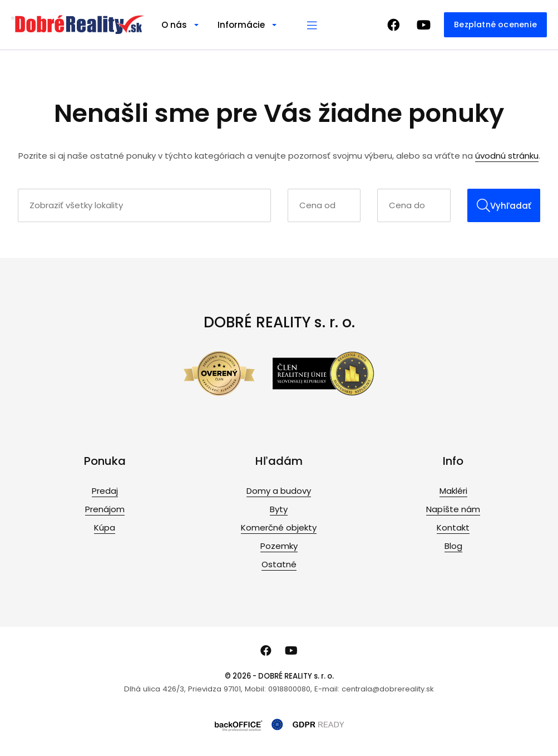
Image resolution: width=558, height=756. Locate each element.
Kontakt (453, 527)
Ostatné (279, 564)
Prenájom (105, 509)
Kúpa (105, 527)
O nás (174, 25)
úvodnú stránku (507, 156)
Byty (279, 509)
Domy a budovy (279, 491)
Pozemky (279, 546)
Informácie (241, 25)
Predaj (105, 491)
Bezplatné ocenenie (495, 24)
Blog (453, 546)
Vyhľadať (504, 205)
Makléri (453, 491)
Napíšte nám (453, 509)
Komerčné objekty (279, 527)
